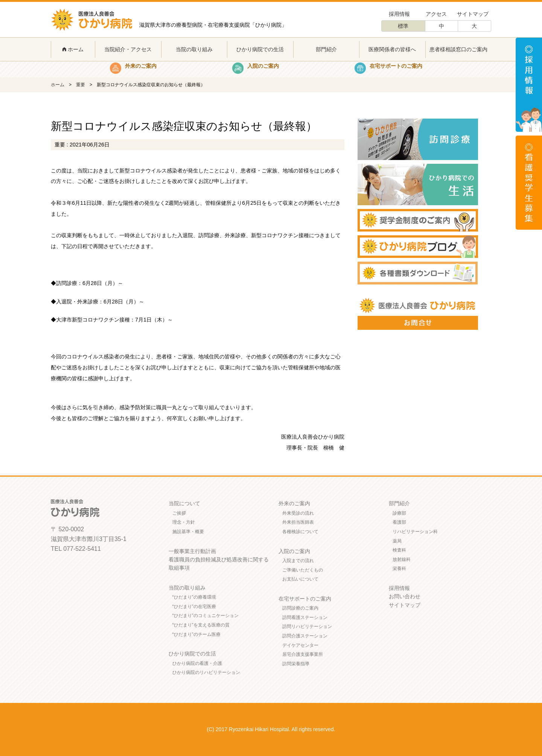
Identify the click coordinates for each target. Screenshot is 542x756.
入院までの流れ (298, 561)
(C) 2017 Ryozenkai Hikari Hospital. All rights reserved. (271, 729)
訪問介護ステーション (305, 636)
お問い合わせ (405, 596)
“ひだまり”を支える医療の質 (201, 625)
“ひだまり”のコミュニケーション (206, 616)
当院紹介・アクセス (128, 49)
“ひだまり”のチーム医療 (196, 634)
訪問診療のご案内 (300, 608)
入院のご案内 (294, 551)
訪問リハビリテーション (307, 626)
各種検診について (300, 532)
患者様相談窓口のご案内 (458, 49)
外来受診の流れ (298, 513)
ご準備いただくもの (303, 570)
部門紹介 (326, 49)
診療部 (399, 513)
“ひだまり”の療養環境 (194, 597)
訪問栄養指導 (296, 664)
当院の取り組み (194, 49)
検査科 (399, 550)
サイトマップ (473, 14)
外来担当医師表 (298, 522)
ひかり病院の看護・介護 (197, 663)
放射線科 (402, 559)
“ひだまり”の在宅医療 (194, 607)
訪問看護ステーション (305, 617)
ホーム (73, 49)
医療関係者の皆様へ (392, 49)
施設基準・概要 (188, 532)
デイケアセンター (300, 645)
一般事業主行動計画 (192, 551)
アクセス (436, 14)
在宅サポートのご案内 (305, 599)
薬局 (397, 541)
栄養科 (399, 569)
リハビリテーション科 (415, 532)
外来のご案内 (294, 503)
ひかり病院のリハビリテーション (206, 672)
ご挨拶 (179, 513)
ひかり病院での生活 (260, 49)
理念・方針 (184, 522)
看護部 (399, 522)
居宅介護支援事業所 (303, 654)
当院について (184, 503)
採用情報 (399, 14)
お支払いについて (300, 579)
